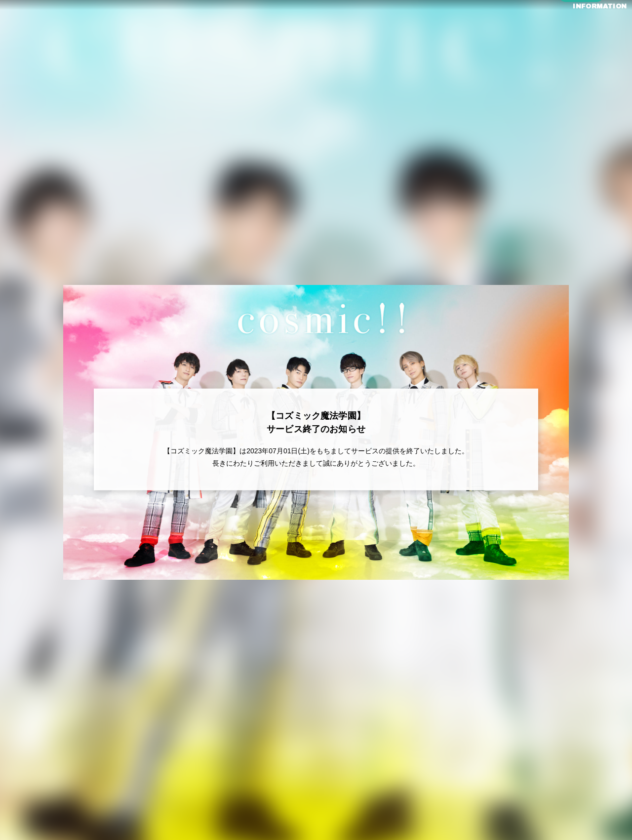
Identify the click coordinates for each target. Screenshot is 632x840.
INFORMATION (581, 29)
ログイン (581, 45)
